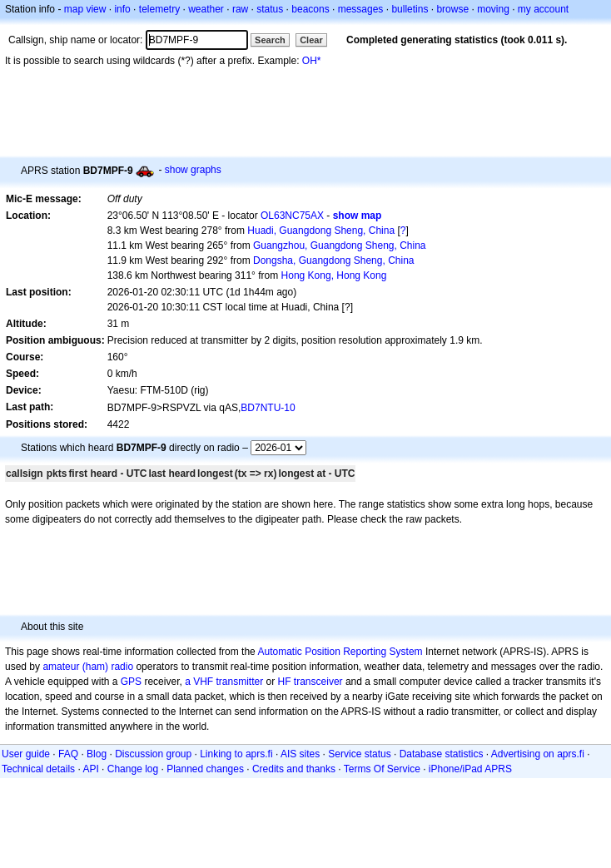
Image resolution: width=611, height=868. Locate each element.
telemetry (159, 9)
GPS (131, 682)
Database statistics (442, 754)
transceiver (318, 682)
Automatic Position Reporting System (340, 652)
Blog (97, 754)
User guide (26, 754)
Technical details (38, 769)
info (122, 9)
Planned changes (205, 769)
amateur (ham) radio (88, 667)
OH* (312, 61)
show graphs (193, 170)
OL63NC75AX (292, 216)
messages (361, 9)
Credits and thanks (294, 769)
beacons (310, 9)
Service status (359, 754)
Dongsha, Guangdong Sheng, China (333, 260)
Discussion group (153, 754)
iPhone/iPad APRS (470, 769)
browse (452, 9)
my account (543, 9)
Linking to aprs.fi (236, 754)
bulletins (410, 9)
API (90, 769)
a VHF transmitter (224, 682)
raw (240, 9)
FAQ (68, 754)
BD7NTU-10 (268, 408)
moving (493, 9)
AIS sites (300, 754)
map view (85, 9)
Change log (133, 769)
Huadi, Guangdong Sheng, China (321, 231)
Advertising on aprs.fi (538, 754)
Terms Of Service (382, 769)
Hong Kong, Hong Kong (334, 275)
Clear (311, 40)
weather (206, 9)
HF (285, 682)
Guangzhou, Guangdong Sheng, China (340, 246)
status (270, 9)
